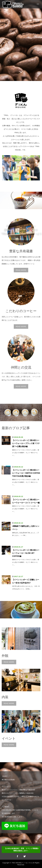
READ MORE (21, 270)
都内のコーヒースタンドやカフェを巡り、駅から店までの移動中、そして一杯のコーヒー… (26, 453)
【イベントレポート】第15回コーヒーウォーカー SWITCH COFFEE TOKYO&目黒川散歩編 (26, 473)
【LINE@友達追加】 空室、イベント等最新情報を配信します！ (21, 850)
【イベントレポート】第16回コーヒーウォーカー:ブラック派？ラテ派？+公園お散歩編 (26, 443)
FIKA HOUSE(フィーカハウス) (22, 863)
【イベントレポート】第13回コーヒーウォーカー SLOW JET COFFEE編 (26, 553)
